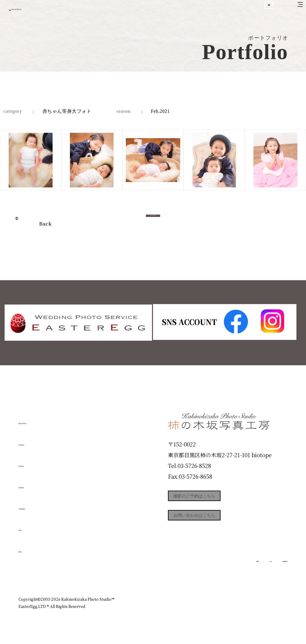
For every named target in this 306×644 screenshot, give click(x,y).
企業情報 (207, 573)
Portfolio (36, 484)
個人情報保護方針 (271, 573)
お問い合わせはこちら (213, 525)
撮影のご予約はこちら (213, 498)
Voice (29, 526)
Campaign (38, 505)
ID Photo (36, 441)
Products (35, 462)
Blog (28, 548)
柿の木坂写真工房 (54, 11)
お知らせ (235, 573)
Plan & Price (43, 420)
